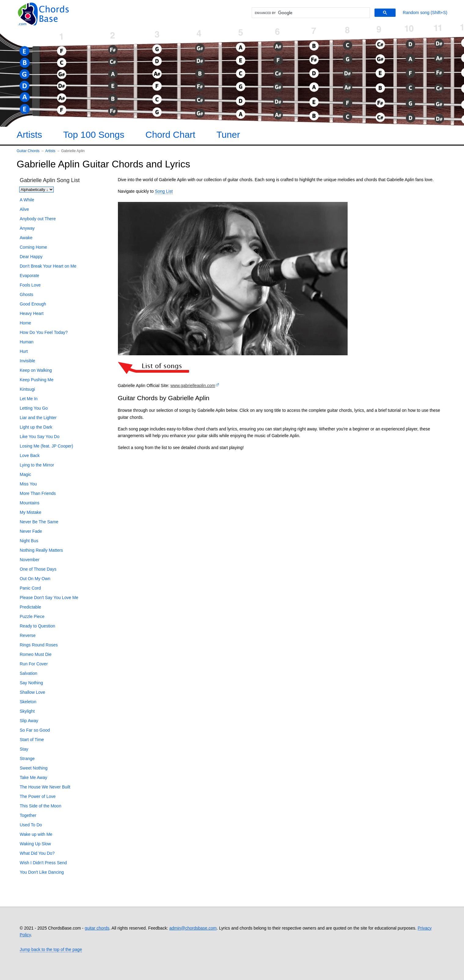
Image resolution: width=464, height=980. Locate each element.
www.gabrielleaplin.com (193, 386)
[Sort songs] (37, 190)
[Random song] (425, 13)
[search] (310, 13)
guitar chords (97, 928)
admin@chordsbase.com (193, 928)
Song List (164, 191)
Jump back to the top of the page (51, 949)
